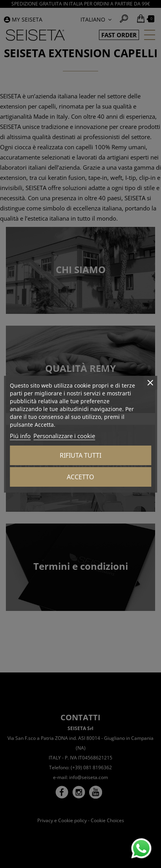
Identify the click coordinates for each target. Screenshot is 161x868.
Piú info (20, 436)
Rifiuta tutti (80, 455)
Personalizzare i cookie (64, 436)
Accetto (80, 477)
